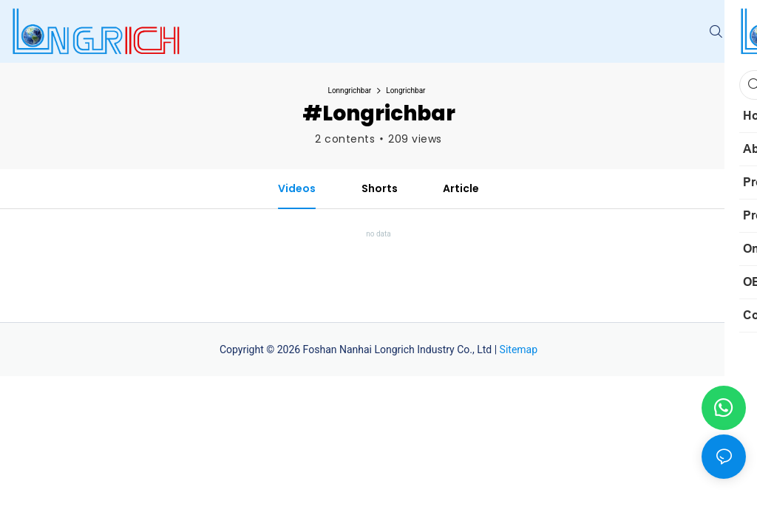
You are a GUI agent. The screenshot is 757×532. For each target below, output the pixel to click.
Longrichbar (405, 91)
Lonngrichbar (350, 91)
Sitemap (519, 349)
